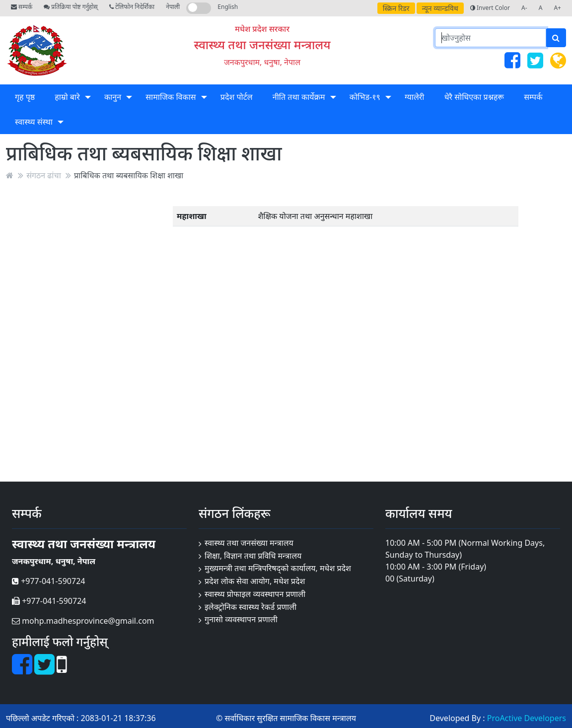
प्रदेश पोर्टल (237, 97)
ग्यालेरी (414, 97)
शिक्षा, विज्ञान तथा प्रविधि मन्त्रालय (253, 556)
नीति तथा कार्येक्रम (299, 97)
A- (524, 8)
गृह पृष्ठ (25, 97)
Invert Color (490, 8)
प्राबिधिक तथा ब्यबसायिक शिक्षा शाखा (129, 175)
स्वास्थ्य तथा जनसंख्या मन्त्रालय (262, 44)
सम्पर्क (22, 7)
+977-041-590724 (48, 581)
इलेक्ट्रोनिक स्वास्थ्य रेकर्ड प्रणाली (250, 607)
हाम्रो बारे (67, 97)
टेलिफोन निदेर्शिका (132, 7)
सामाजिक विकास (171, 97)
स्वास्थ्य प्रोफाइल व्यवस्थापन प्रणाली (255, 594)
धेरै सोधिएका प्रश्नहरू (474, 97)
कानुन (113, 97)
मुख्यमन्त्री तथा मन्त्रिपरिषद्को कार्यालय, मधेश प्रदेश (278, 568)
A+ (557, 8)
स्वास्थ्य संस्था (34, 122)
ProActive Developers (527, 718)
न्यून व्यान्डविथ (440, 8)
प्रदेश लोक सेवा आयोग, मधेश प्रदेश (255, 581)
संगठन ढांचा (44, 175)
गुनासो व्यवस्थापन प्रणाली (241, 619)
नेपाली (173, 7)
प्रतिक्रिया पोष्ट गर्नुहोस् (71, 7)
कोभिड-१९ (365, 97)
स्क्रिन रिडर (396, 8)
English (228, 7)
